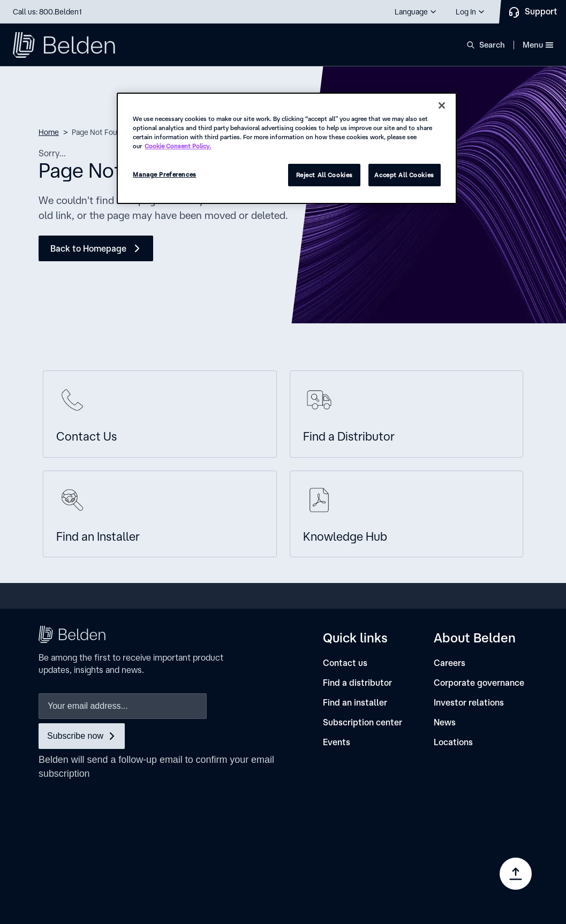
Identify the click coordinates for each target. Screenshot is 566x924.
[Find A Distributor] (407, 414)
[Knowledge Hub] (407, 514)
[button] (416, 12)
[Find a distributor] (357, 683)
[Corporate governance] (479, 683)
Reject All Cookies (324, 175)
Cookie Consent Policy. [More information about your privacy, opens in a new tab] (178, 146)
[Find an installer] (355, 703)
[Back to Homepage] (96, 248)
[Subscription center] (363, 722)
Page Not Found (99, 132)
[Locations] (453, 742)
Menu (538, 45)
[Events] (337, 742)
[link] (379, 845)
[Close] (442, 105)
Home (49, 132)
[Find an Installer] (160, 514)
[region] (286, 148)
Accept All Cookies (404, 175)
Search (492, 45)
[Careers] (450, 663)
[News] (445, 722)
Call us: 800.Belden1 (47, 12)
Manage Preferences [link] (386, 881)
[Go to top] (516, 874)
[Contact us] (160, 414)
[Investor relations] (469, 703)
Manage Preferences (164, 174)
